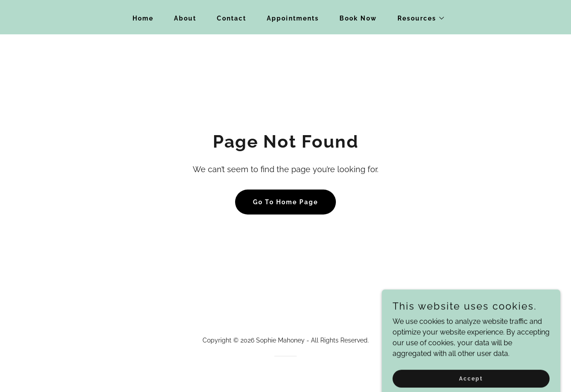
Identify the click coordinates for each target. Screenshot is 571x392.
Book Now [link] (358, 18)
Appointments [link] (293, 18)
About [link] (185, 18)
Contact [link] (232, 18)
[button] (418, 18)
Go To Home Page (285, 202)
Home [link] (143, 18)
